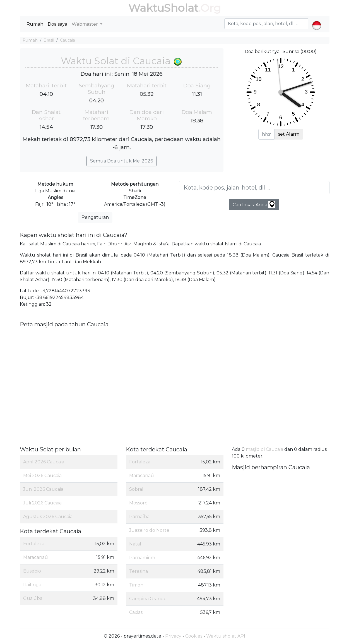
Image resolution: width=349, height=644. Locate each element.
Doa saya (57, 24)
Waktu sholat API (226, 636)
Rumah (35, 24)
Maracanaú (36, 557)
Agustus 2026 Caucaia (48, 517)
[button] (316, 21)
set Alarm (289, 134)
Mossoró (138, 503)
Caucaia (68, 40)
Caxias (136, 612)
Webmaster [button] (85, 24)
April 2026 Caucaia (44, 462)
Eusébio (32, 571)
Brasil (49, 40)
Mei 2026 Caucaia (42, 476)
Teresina (139, 571)
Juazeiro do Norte (149, 530)
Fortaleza (34, 544)
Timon (136, 585)
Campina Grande (148, 599)
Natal (135, 544)
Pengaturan (95, 217)
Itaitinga (32, 585)
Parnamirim (142, 558)
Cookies (194, 636)
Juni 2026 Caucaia (43, 489)
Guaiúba (33, 598)
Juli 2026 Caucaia (42, 503)
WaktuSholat (163, 8)
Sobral (136, 489)
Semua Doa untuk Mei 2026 (121, 161)
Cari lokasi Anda (254, 204)
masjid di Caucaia (264, 449)
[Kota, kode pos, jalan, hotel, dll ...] (254, 188)
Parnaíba (139, 517)
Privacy (173, 636)
